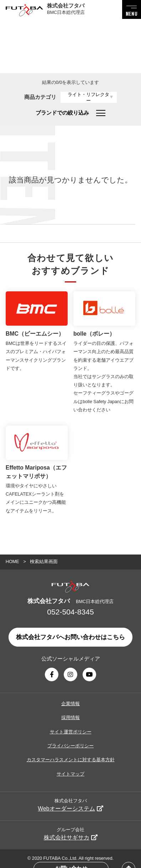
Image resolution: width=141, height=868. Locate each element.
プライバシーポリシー (70, 746)
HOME (12, 562)
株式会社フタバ (70, 805)
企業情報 (70, 704)
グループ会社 (71, 834)
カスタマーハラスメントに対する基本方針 (71, 760)
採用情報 (70, 718)
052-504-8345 (70, 612)
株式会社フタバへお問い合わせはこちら (70, 637)
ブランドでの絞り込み (70, 113)
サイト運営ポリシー (71, 732)
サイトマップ (70, 774)
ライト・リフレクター (88, 98)
